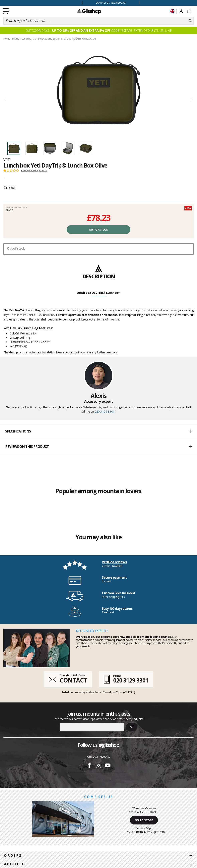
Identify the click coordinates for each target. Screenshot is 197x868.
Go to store (144, 820)
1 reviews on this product (34, 171)
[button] (98, 432)
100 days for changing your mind (41, 3)
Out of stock (98, 230)
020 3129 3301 (105, 411)
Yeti (7, 160)
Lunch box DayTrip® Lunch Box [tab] (99, 293)
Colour (10, 187)
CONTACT (73, 680)
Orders (13, 856)
